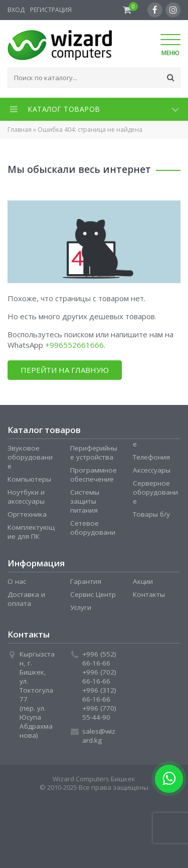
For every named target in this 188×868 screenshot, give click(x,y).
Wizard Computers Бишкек (94, 779)
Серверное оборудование (155, 492)
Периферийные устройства (94, 453)
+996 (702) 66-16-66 (99, 677)
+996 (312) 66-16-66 (99, 695)
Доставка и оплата (26, 599)
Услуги (81, 607)
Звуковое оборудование (30, 457)
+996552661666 (74, 345)
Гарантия (86, 581)
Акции (143, 581)
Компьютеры (29, 479)
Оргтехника (27, 514)
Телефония (151, 457)
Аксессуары (152, 470)
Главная (20, 130)
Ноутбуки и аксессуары (26, 497)
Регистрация (51, 10)
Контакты (149, 594)
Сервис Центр (93, 594)
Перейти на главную (65, 370)
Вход (16, 10)
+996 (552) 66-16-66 (99, 659)
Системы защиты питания (85, 501)
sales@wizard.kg (99, 736)
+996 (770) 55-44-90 (99, 713)
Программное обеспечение (93, 475)
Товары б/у (151, 514)
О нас (17, 581)
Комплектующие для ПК (31, 532)
